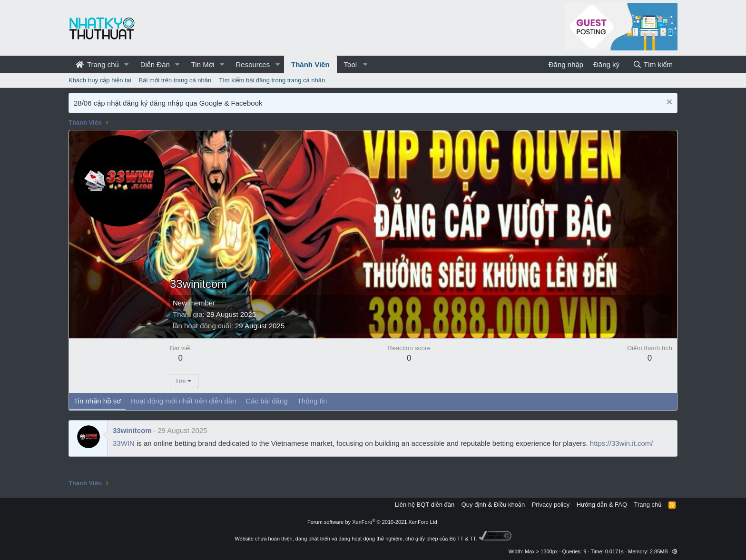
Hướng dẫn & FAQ (602, 505)
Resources (253, 64)
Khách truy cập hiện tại (100, 80)
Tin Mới (203, 64)
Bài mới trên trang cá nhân (175, 80)
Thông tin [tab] (312, 401)
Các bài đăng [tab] (266, 401)
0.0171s (614, 551)
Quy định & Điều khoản (493, 505)
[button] (127, 64)
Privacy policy (551, 505)
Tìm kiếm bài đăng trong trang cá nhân (272, 80)
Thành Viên (310, 64)
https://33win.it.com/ (622, 443)
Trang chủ (97, 64)
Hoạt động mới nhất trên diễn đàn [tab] (183, 401)
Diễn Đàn (155, 64)
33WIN (124, 443)
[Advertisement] (421, 206)
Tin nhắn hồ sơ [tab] (97, 401)
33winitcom (132, 430)
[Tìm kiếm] (653, 64)
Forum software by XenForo (373, 522)
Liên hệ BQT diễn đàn (425, 505)
